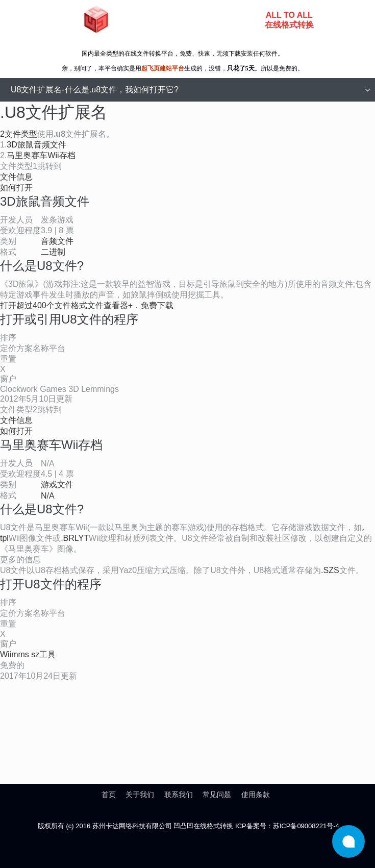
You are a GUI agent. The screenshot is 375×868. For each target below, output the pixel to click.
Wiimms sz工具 (28, 654)
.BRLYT (75, 538)
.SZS (330, 570)
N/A (48, 496)
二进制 (53, 252)
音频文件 (57, 241)
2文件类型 (19, 134)
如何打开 (16, 188)
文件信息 (16, 177)
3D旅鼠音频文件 (36, 145)
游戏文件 (57, 485)
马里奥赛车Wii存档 (41, 155)
